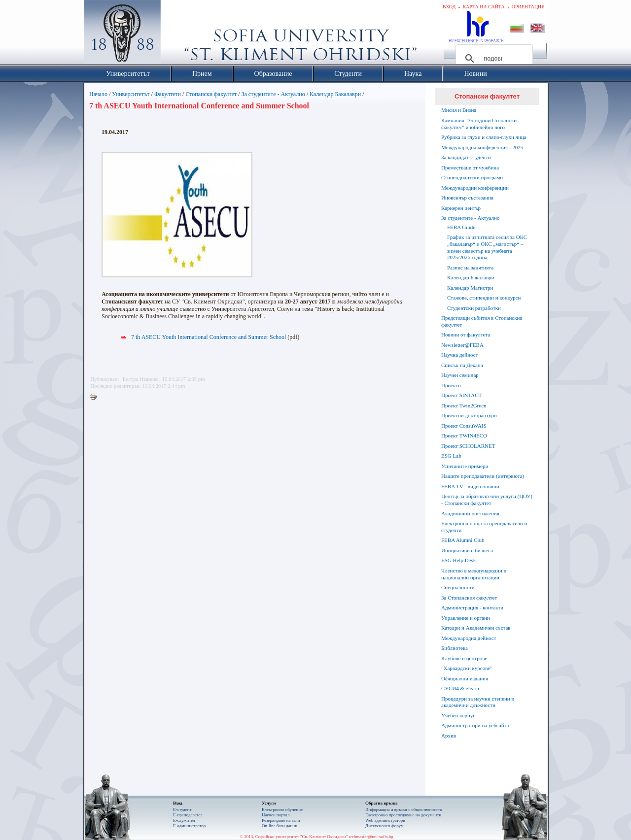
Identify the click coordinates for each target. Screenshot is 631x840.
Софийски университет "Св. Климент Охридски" (178, 34)
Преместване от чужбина (470, 168)
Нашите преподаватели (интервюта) (483, 476)
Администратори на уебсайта (475, 725)
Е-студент (182, 809)
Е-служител (184, 820)
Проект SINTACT (461, 395)
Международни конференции (475, 188)
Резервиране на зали (281, 820)
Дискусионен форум (385, 826)
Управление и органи (466, 618)
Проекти (451, 385)
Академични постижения (470, 513)
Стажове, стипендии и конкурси (484, 298)
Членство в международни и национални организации (474, 574)
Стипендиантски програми (472, 177)
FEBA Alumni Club (463, 540)
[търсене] (493, 59)
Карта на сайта (483, 7)
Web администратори (385, 820)
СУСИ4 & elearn (460, 688)
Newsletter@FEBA (462, 345)
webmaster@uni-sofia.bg (371, 837)
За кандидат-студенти (466, 157)
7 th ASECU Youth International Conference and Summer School (209, 337)
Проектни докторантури (469, 415)
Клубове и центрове (464, 658)
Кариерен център (461, 208)
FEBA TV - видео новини (470, 486)
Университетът (131, 94)
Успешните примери (465, 466)
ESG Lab (451, 456)
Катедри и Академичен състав (476, 628)
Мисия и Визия (459, 110)
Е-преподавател (188, 815)
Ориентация (528, 7)
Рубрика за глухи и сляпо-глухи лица (484, 137)
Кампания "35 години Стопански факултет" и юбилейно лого (479, 124)
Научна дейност (460, 355)
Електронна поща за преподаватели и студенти (484, 527)
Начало (98, 94)
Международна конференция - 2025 (482, 147)
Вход (449, 7)
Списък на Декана (462, 365)
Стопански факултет (211, 94)
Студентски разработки (474, 308)
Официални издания (465, 678)
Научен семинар (460, 375)
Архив (449, 736)
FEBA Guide (461, 227)
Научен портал (276, 815)
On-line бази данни (280, 826)
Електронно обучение (282, 809)
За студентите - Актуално (273, 94)
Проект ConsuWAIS (464, 426)
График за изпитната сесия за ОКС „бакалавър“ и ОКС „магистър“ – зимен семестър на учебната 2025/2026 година (487, 247)
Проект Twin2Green (464, 405)
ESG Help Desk (458, 560)
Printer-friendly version (96, 397)
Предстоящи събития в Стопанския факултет (482, 321)
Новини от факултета (466, 335)
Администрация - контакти (472, 607)
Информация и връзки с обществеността (403, 809)
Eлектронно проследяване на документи (403, 815)
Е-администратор (189, 826)
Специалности (458, 587)
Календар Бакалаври (335, 94)
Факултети (168, 94)
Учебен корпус (458, 715)
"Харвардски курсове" (467, 668)
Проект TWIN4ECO (464, 436)
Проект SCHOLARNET (468, 446)
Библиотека (455, 648)
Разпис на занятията (470, 268)
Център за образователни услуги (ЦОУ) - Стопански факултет (487, 500)
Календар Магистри (470, 288)
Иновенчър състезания (467, 198)
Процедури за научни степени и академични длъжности (478, 702)
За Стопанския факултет (469, 598)
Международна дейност (469, 638)
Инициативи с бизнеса (467, 550)
